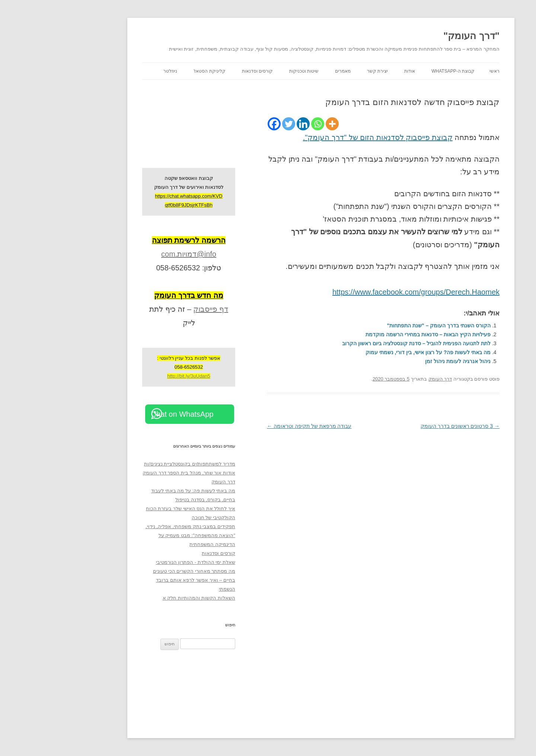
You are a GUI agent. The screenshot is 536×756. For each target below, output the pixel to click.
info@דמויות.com (136, 254)
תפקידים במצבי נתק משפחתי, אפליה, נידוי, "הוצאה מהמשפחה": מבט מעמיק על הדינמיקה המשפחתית (138, 535)
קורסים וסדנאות (205, 71)
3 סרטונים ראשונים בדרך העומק (407, 426)
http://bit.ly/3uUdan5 (136, 376)
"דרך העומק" (419, 36)
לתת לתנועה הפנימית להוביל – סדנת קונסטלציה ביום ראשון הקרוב (363, 343)
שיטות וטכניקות (251, 71)
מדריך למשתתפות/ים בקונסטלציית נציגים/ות (137, 464)
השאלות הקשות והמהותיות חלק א (146, 598)
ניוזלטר (117, 71)
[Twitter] (236, 124)
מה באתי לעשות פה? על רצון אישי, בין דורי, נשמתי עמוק (375, 352)
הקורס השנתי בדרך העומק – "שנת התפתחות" (386, 325)
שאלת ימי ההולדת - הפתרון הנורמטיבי (143, 562)
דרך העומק (387, 379)
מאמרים (290, 71)
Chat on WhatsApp (130, 414)
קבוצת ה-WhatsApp (400, 71)
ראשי (442, 71)
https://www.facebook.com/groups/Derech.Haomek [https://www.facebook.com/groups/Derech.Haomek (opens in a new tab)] (363, 292)
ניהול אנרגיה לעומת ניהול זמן (405, 361)
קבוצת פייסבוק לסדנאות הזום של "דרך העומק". (325, 137)
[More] (279, 124)
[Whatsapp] (265, 124)
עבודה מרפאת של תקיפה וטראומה (256, 426)
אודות (357, 71)
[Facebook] (221, 124)
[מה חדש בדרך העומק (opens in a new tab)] (136, 295)
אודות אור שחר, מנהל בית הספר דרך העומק (136, 473)
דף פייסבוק (158, 309)
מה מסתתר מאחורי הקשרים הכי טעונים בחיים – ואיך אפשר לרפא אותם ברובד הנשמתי (141, 580)
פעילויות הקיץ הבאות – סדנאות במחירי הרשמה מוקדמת (375, 334)
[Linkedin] (250, 124)
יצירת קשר (325, 71)
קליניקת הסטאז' (157, 71)
